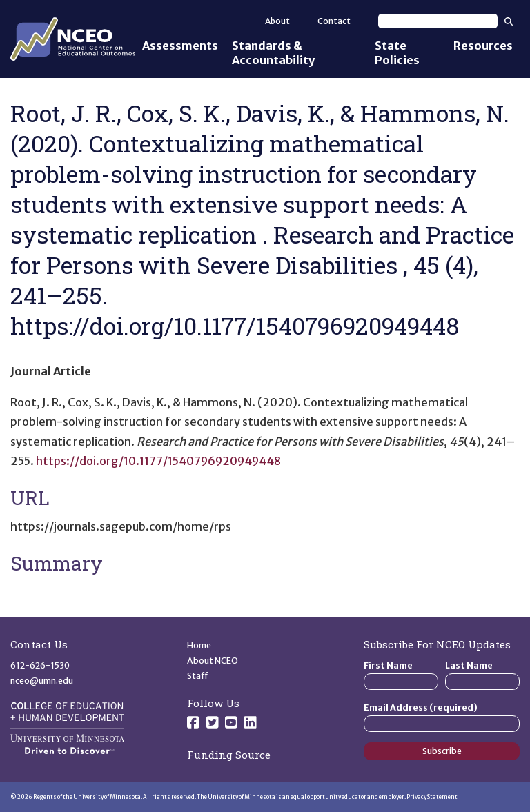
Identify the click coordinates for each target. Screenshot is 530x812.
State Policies (397, 53)
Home (199, 645)
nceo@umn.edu (42, 681)
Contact (334, 21)
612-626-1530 (40, 665)
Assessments (180, 46)
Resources (483, 46)
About (277, 21)
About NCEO (213, 661)
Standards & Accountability (273, 53)
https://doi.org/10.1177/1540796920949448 (158, 461)
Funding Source (229, 755)
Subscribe (442, 751)
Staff (198, 676)
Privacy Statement (432, 797)
